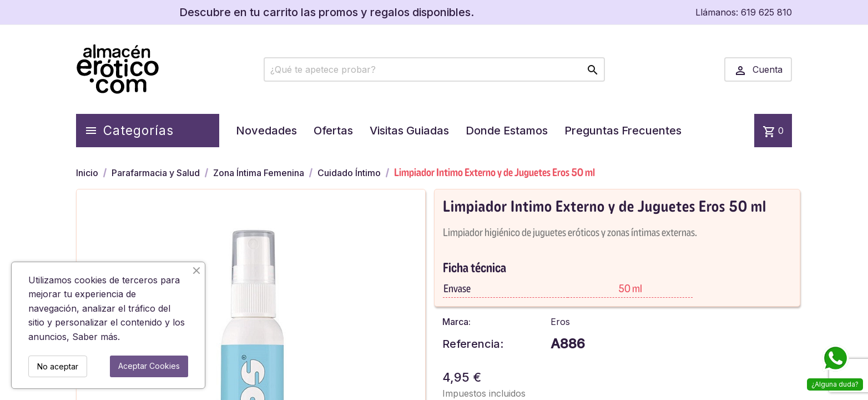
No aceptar (58, 366)
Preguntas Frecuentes (623, 131)
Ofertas (333, 131)
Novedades (266, 131)
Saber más (95, 337)
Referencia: (473, 344)
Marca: (456, 322)
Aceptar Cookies (149, 366)
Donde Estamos (507, 131)
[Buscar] (434, 69)
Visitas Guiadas (409, 131)
